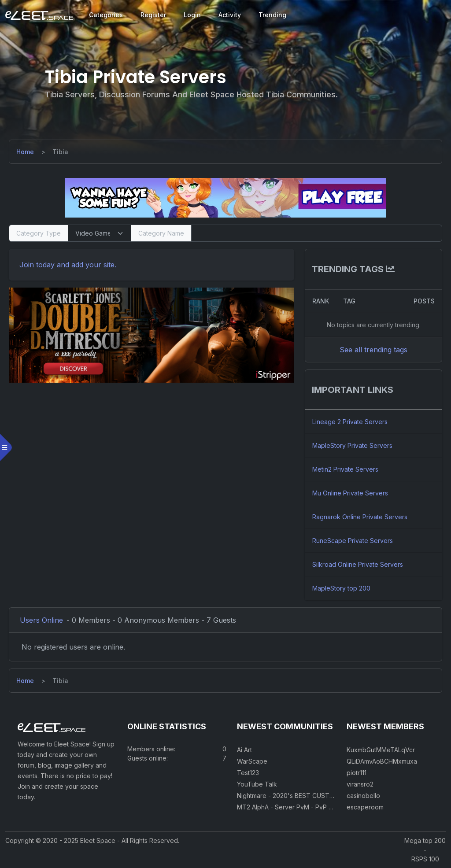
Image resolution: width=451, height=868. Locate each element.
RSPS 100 (425, 859)
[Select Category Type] (100, 233)
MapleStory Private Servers (352, 445)
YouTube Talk (257, 784)
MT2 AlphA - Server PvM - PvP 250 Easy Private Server (318, 807)
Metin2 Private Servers (345, 469)
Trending (272, 15)
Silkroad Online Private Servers (358, 564)
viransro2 (360, 784)
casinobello (363, 796)
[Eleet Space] (39, 15)
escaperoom (365, 807)
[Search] (317, 233)
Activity (230, 15)
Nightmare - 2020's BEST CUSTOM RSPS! (298, 796)
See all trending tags (373, 350)
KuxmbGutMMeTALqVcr (381, 750)
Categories (106, 15)
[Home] (25, 152)
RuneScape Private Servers (353, 541)
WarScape (252, 761)
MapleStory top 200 (341, 588)
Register (153, 15)
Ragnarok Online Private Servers (360, 517)
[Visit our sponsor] (225, 197)
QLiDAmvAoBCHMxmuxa (382, 761)
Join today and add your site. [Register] (68, 265)
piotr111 (357, 773)
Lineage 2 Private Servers (350, 422)
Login (192, 15)
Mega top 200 (425, 840)
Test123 (248, 773)
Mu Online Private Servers (350, 493)
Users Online (41, 620)
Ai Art (244, 750)
